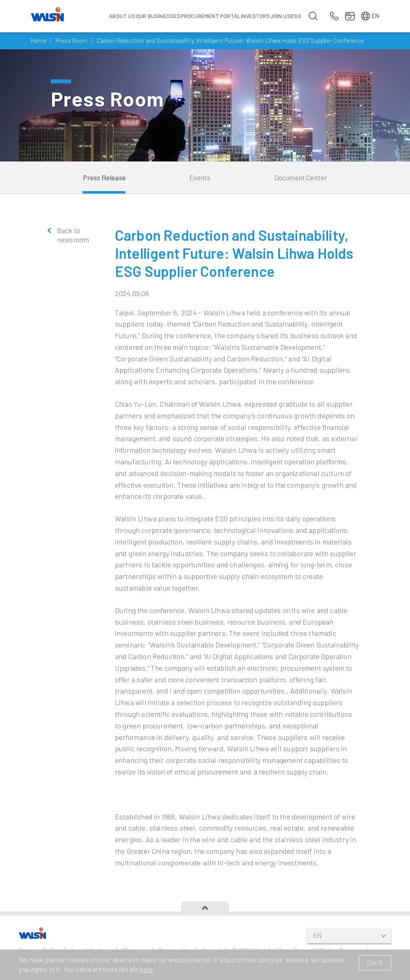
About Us (122, 16)
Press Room (72, 40)
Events (200, 177)
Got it (375, 962)
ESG (296, 16)
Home (39, 40)
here (146, 969)
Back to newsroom (73, 235)
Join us (280, 16)
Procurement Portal (211, 16)
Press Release (104, 177)
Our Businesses (158, 16)
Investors (256, 16)
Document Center (301, 177)
